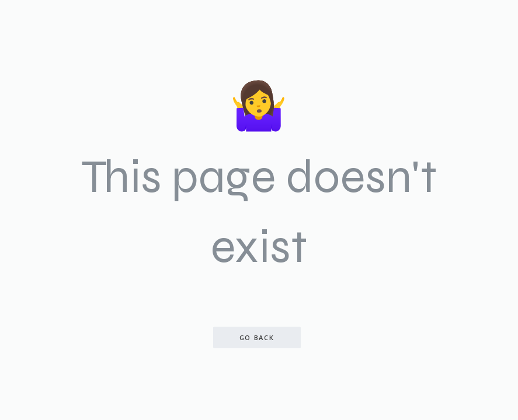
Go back (257, 337)
